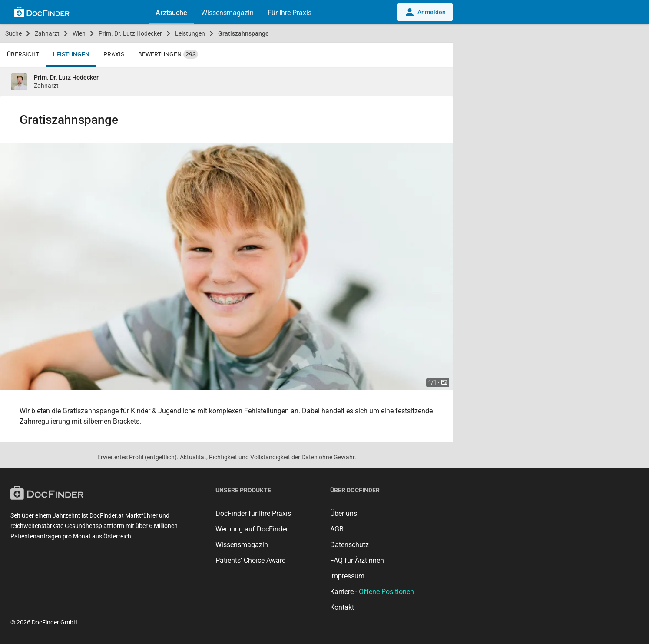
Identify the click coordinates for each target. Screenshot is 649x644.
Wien (79, 33)
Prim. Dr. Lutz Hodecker (130, 33)
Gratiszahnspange (243, 33)
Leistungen (190, 33)
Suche (13, 33)
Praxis (114, 54)
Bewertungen (168, 54)
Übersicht (23, 54)
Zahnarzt (47, 33)
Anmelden (425, 12)
